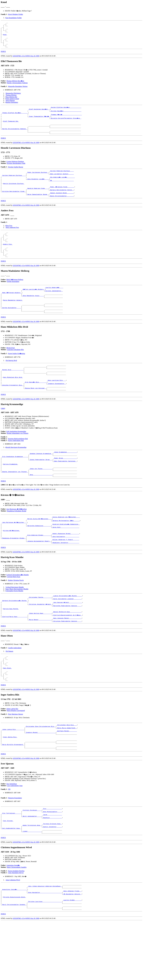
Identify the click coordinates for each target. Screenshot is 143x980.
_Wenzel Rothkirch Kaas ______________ (67, 649)
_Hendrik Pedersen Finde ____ (38, 199)
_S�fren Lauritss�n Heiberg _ (34, 307)
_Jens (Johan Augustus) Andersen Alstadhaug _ (45, 941)
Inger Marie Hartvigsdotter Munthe (17, 624)
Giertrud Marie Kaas (14, 612)
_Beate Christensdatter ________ (62, 208)
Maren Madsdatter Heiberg (13, 319)
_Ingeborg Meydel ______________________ (40, 778)
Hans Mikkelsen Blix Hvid (13, 402)
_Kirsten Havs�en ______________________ (66, 116)
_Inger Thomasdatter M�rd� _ (40, 121)
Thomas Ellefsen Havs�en (15, 86)
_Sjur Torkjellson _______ (11, 863)
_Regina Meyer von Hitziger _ (35, 414)
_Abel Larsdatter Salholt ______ (62, 183)
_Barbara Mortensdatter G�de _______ (66, 552)
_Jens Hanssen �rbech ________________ (67, 638)
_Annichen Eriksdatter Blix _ (13, 411)
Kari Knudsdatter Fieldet (14, 18)
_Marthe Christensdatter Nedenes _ (15, 136)
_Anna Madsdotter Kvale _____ (33, 314)
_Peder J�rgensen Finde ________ (62, 197)
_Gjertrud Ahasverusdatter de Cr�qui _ (67, 652)
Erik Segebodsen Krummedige (16, 458)
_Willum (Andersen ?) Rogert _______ (66, 574)
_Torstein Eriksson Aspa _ (52, 876)
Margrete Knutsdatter (15, 847)
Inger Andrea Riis (10, 783)
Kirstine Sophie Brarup (15, 175)
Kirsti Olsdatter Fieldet (15, 14)
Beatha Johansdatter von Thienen (18, 460)
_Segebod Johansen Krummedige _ (41, 481)
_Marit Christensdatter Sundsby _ (14, 962)
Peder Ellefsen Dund (12, 104)
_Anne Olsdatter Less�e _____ (38, 188)
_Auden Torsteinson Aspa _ (32, 878)
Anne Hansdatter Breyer (16, 927)
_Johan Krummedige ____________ (65, 479)
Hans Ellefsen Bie (11, 102)
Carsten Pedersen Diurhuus (15, 170)
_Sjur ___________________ (52, 858)
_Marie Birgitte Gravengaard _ (13, 792)
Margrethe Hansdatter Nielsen (18, 92)
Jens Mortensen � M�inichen (17, 541)
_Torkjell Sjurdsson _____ (32, 860)
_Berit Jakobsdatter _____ (32, 867)
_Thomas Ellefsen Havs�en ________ (15, 118)
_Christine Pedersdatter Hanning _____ (67, 660)
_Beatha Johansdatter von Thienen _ (15, 502)
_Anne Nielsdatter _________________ (66, 570)
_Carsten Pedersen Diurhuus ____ (62, 179)
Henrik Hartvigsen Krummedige (16, 474)
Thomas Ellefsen (11, 100)
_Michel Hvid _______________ (13, 393)
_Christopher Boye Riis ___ (67, 769)
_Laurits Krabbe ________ (72, 957)
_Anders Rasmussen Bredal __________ (66, 567)
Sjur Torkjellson (12, 833)
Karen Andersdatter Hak (16, 467)
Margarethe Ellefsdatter (13, 98)
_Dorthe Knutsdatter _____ (11, 329)
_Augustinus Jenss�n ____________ (15, 944)
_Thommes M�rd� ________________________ (66, 120)
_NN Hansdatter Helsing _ (72, 950)
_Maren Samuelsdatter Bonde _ (38, 206)
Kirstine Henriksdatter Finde (16, 171)
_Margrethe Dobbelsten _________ (39, 558)
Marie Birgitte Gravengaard (16, 754)
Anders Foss (8, 259)
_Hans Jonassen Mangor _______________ (67, 656)
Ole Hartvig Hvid (11, 382)
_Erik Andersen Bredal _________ (39, 569)
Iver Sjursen (8, 872)
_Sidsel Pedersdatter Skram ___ (41, 488)
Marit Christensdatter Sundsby (17, 921)
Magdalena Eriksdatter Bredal (17, 543)
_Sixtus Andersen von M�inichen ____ (66, 549)
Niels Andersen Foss (12, 240)
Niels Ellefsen (10, 106)
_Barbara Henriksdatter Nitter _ (62, 201)
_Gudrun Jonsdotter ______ (52, 880)
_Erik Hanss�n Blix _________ (36, 407)
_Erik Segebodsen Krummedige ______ (15, 484)
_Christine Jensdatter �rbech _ (40, 640)
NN (9, 838)
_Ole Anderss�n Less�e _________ (62, 186)
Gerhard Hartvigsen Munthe (15, 622)
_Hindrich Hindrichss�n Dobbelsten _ (66, 556)
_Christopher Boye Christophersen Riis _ (40, 771)
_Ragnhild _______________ (52, 869)
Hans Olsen (7, 709)
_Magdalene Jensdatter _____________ (66, 578)
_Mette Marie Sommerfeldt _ (67, 773)
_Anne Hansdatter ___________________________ (45, 948)
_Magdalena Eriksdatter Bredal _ (14, 572)
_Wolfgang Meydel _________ (67, 776)
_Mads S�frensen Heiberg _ (12, 310)
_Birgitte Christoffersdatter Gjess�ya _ (66, 123)
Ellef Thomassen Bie (11, 127)
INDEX (3, 57)
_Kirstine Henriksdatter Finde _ (14, 203)
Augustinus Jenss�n (13, 919)
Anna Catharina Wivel (13, 934)
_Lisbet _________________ (32, 885)
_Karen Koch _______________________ (66, 559)
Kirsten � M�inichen (12, 563)
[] (3, 516)
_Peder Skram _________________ (65, 486)
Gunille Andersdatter (15, 686)
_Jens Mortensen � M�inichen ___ (15, 554)
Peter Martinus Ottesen (15, 758)
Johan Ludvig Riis (12, 752)
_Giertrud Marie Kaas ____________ (15, 654)
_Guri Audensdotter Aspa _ (11, 881)
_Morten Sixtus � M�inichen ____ (40, 550)
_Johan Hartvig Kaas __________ (40, 651)
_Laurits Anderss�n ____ (54, 305)
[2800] (3, 435)
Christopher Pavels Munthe (14, 626)
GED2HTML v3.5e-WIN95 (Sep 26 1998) (26, 61)
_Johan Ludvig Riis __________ (13, 774)
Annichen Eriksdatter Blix (15, 371)
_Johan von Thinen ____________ (41, 499)
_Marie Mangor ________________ (40, 658)
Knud (5, 37)
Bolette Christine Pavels (16, 615)
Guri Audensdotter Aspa (15, 835)
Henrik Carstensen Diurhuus (14, 194)
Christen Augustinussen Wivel (14, 953)
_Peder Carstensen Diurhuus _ (38, 181)
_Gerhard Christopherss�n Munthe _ (15, 636)
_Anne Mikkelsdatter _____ (52, 861)
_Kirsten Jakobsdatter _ (54, 309)
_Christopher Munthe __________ (40, 633)
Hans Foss (9, 238)
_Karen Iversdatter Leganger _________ (67, 634)
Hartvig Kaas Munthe (11, 645)
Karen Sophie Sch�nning (16, 375)
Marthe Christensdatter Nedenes (17, 88)
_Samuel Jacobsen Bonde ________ (62, 205)
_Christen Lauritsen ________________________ (45, 959)
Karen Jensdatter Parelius (16, 925)
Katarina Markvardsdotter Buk (18, 465)
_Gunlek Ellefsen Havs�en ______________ (66, 112)
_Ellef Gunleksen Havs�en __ (39, 114)
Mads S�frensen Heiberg (15, 297)
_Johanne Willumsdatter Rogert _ (39, 576)
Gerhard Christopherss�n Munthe (18, 610)
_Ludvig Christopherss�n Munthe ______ (67, 631)
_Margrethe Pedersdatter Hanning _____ (67, 642)
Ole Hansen (9, 690)
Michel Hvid (11, 370)
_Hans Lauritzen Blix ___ (56, 405)
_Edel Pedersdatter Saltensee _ (65, 490)
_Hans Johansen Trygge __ (72, 946)
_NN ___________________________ (62, 190)
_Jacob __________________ (52, 865)
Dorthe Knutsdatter (13, 299)
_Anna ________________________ (41, 506)
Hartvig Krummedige (11, 493)
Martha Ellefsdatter (12, 107)
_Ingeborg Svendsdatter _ (56, 409)
